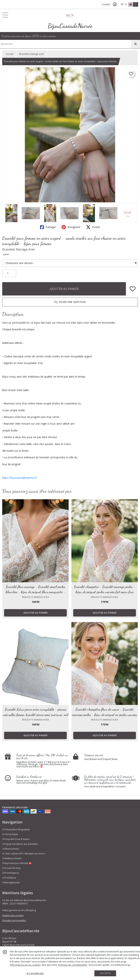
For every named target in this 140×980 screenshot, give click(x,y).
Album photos (11, 849)
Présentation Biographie (16, 829)
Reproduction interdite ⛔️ (17, 863)
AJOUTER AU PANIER (64, 289)
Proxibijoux (9, 878)
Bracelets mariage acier (32, 54)
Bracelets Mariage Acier (19, 249)
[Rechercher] (136, 44)
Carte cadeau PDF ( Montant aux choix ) (24, 854)
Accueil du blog (11, 868)
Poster (93, 227)
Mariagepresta (11, 882)
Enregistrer (71, 227)
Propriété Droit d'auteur (16, 839)
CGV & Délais (10, 834)
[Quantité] (9, 273)
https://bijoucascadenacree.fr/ (20, 478)
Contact (106, 4)
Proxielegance (11, 873)
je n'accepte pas (35, 973)
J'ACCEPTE (105, 973)
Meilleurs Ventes (12, 858)
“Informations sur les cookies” (25, 965)
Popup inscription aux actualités (20, 844)
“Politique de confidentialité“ (73, 965)
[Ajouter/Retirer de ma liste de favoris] (133, 289)
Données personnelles (14, 920)
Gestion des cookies (13, 915)
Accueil (10, 54)
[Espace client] (115, 4)
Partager (48, 227)
